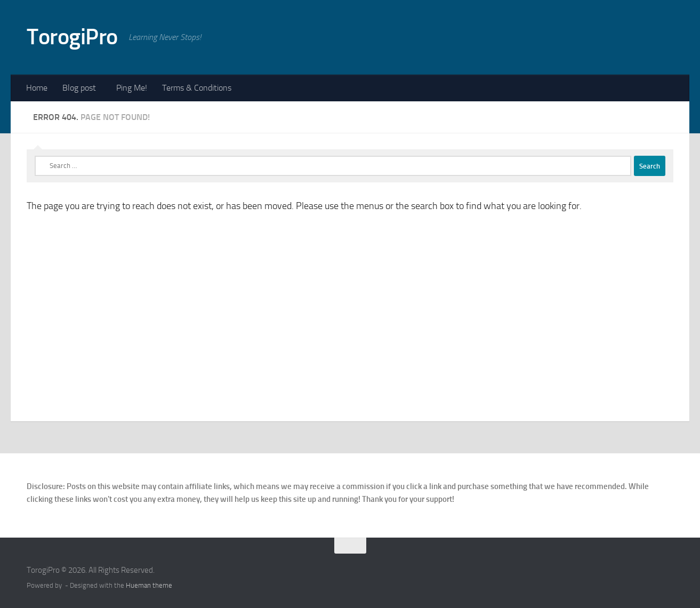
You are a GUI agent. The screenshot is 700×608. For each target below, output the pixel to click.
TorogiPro (72, 37)
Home (37, 88)
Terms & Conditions (197, 88)
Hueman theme (149, 585)
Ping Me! (132, 88)
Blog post (79, 88)
